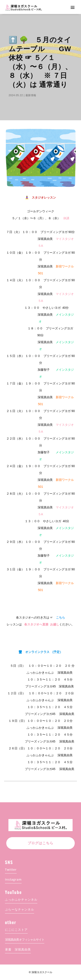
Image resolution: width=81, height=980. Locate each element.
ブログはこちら (40, 843)
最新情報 (31, 95)
